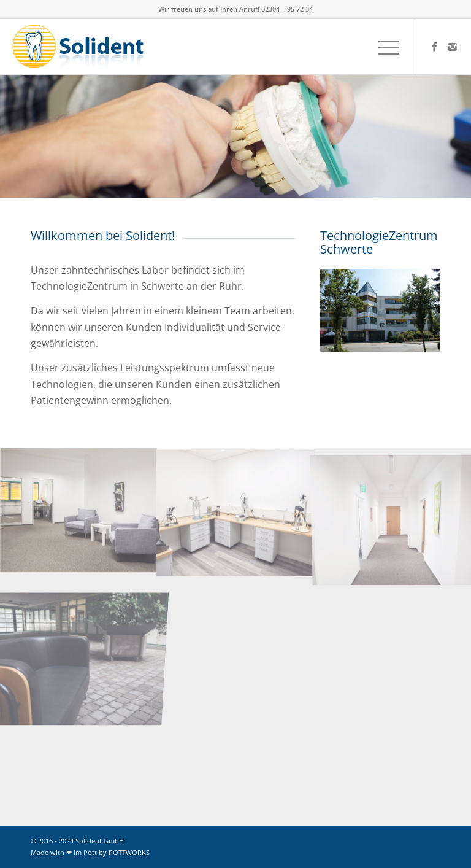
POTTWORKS (129, 852)
